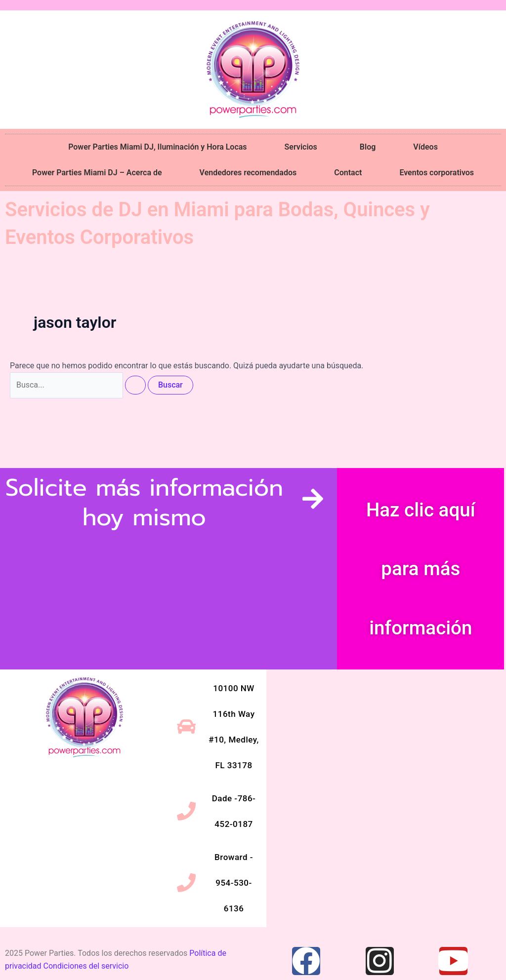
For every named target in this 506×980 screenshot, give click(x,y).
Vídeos (425, 147)
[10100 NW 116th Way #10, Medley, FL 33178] (385, 752)
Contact (348, 173)
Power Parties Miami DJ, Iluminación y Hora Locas (157, 147)
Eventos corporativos (437, 173)
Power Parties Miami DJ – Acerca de (97, 173)
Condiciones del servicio (86, 966)
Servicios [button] (303, 147)
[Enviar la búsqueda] (135, 385)
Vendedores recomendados (248, 173)
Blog (368, 147)
